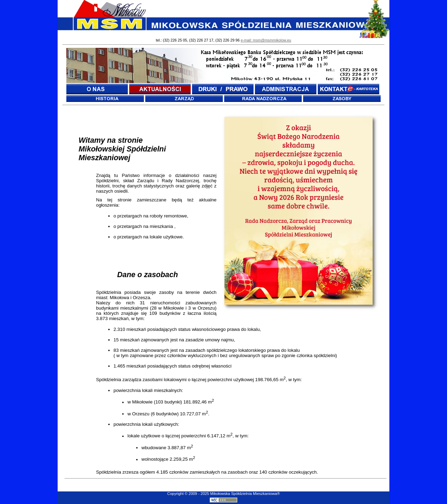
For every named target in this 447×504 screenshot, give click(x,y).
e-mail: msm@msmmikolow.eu (266, 40)
